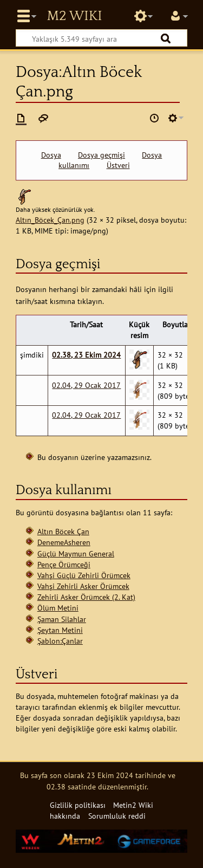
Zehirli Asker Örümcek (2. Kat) (86, 597)
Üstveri (118, 165)
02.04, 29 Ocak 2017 (86, 385)
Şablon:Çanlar (60, 641)
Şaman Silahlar (62, 619)
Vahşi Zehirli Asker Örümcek (83, 586)
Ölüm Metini (58, 608)
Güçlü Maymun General (76, 553)
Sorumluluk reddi (117, 816)
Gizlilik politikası (78, 805)
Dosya (51, 155)
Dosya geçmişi (101, 155)
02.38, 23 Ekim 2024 (86, 355)
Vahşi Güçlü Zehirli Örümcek (84, 575)
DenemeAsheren (64, 542)
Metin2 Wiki (74, 16)
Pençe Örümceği (64, 564)
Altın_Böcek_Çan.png (50, 220)
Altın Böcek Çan (63, 531)
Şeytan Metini (60, 630)
